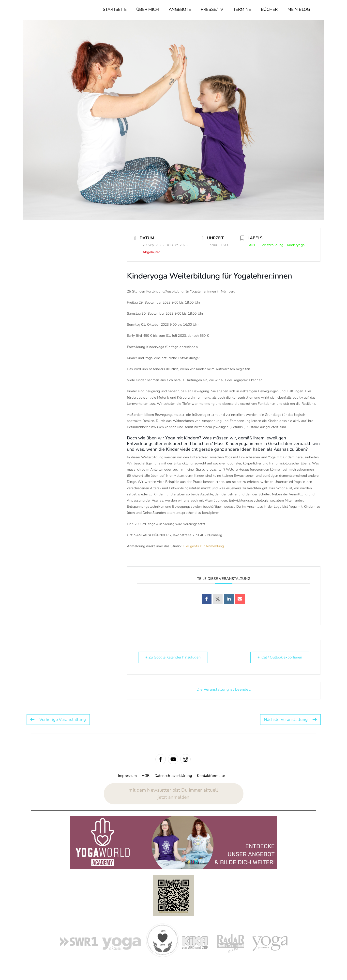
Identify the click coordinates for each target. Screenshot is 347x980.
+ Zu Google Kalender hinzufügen (173, 657)
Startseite (115, 9)
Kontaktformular (211, 776)
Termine (242, 9)
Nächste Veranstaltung (290, 720)
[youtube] (173, 759)
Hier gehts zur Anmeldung (203, 546)
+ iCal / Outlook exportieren (279, 657)
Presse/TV (212, 9)
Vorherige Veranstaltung (58, 720)
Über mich (148, 9)
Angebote (180, 9)
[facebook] (161, 759)
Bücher (269, 9)
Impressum (127, 776)
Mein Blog (299, 9)
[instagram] (185, 759)
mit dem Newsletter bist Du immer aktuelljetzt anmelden (173, 794)
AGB (146, 776)
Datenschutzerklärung (173, 776)
